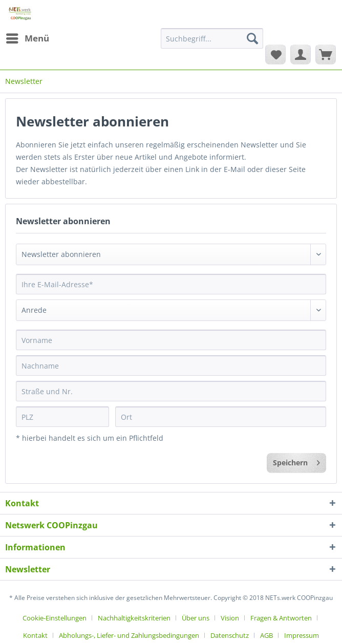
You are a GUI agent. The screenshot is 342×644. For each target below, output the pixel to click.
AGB (266, 635)
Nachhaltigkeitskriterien (134, 618)
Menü (28, 37)
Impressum (302, 635)
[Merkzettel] (275, 54)
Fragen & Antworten (281, 618)
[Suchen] (252, 38)
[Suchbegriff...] (212, 38)
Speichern (296, 461)
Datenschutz (230, 635)
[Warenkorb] (326, 54)
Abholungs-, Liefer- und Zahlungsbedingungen (129, 635)
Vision (230, 618)
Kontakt (35, 635)
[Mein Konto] (301, 54)
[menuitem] (27, 38)
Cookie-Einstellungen (55, 618)
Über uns (196, 618)
